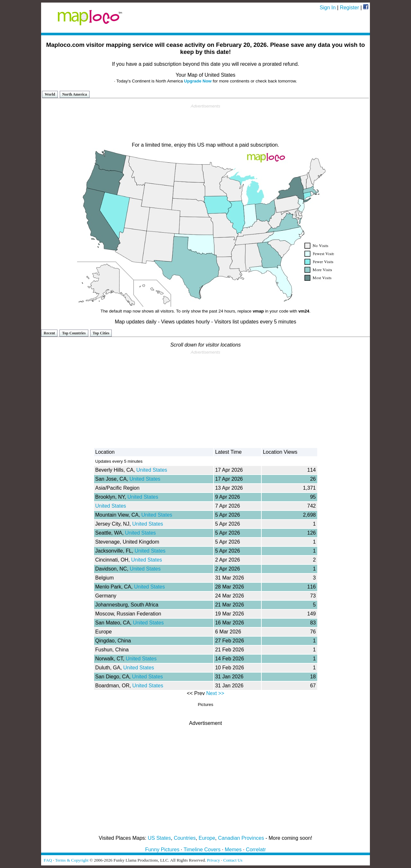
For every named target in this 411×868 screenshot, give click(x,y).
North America (75, 94)
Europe (207, 838)
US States (159, 838)
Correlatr (256, 850)
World (50, 94)
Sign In (328, 8)
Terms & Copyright (72, 860)
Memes (233, 850)
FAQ (48, 860)
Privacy (214, 860)
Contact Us (233, 860)
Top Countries (74, 333)
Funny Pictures (162, 850)
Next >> (215, 693)
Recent (49, 333)
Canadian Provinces (241, 838)
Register (349, 8)
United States (152, 470)
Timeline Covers (202, 850)
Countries (185, 838)
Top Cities (101, 333)
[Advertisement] (205, 123)
